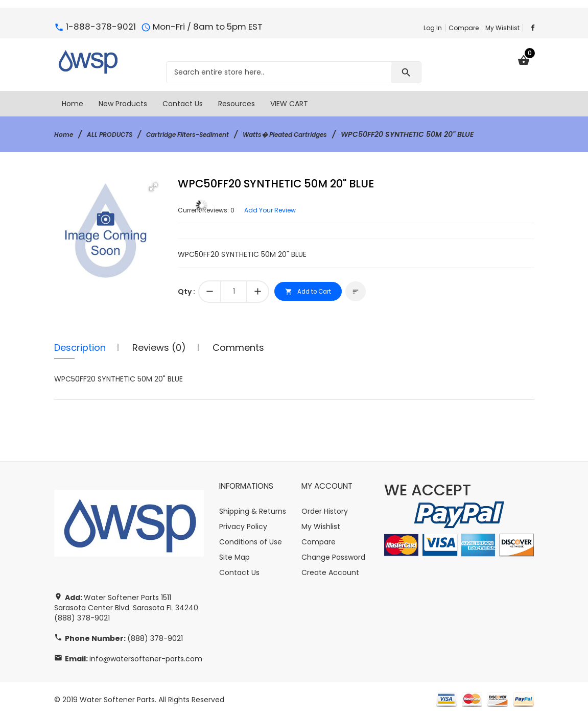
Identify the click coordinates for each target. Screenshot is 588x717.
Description (80, 348)
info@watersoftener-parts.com (146, 659)
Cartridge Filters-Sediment (205, 134)
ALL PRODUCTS (116, 134)
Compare (464, 28)
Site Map (234, 557)
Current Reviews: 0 (211, 210)
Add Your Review (283, 210)
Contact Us (239, 572)
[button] (153, 187)
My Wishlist (502, 28)
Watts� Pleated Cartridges (317, 134)
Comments (238, 348)
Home (65, 134)
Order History (325, 511)
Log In (433, 28)
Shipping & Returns (253, 511)
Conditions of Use (251, 542)
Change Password (333, 557)
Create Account (330, 572)
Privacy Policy (243, 527)
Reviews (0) (159, 348)
